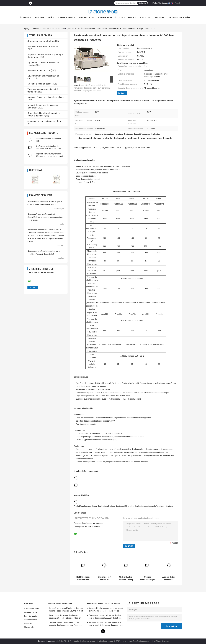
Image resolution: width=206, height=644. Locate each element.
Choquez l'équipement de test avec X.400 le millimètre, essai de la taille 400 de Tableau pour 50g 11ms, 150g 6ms (106, 610)
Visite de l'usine (87, 18)
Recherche (142, 3)
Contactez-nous (128, 18)
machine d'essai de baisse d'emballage (46, 97)
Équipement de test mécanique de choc (104, 603)
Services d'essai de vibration (96, 506)
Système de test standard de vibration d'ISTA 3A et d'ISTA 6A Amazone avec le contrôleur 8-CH (49, 149)
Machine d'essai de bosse (39, 84)
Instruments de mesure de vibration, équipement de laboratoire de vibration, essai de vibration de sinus (65, 617)
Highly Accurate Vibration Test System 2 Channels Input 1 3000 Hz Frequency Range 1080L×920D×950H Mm (83, 578)
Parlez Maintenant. (160, 3)
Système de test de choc (39, 70)
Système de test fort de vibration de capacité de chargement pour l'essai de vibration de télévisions (65, 624)
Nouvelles (145, 18)
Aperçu (27, 29)
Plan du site (29, 627)
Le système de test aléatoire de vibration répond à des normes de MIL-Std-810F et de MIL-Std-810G (66, 610)
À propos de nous (67, 18)
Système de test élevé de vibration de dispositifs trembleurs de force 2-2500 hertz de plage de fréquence (92, 88)
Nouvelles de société (180, 18)
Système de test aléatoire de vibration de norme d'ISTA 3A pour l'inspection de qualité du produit (169, 578)
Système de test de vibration (53, 29)
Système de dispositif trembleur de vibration (126, 506)
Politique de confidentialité (49, 641)
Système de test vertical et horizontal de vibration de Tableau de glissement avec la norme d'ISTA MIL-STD (104, 578)
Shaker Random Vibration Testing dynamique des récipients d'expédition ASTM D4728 (126, 578)
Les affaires (160, 18)
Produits (40, 18)
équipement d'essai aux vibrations (159, 506)
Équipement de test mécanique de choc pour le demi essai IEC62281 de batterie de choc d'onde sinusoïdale (105, 617)
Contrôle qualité (107, 18)
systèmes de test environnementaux (44, 121)
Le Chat (121, 93)
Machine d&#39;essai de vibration (43, 46)
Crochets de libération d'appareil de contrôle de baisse (44, 114)
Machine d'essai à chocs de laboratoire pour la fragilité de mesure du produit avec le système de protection (106, 624)
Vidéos (51, 18)
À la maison (26, 18)
